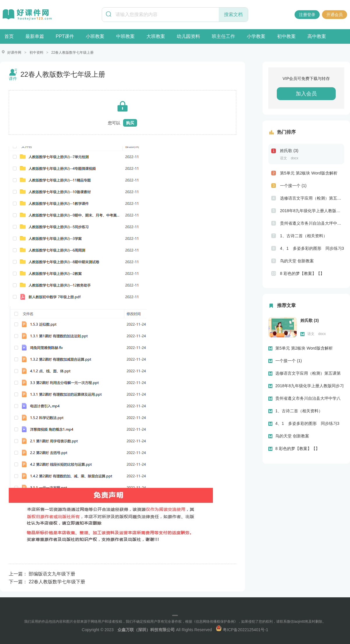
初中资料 (36, 53)
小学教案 (256, 36)
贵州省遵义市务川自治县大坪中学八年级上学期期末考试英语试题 (312, 223)
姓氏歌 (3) (289, 150)
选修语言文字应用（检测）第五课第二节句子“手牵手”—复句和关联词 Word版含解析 (312, 198)
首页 (9, 36)
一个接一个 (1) (293, 185)
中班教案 (125, 36)
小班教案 (95, 36)
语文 (283, 158)
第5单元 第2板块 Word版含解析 (309, 173)
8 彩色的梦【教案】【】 (302, 273)
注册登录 (307, 15)
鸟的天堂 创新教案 (297, 261)
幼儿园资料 (188, 36)
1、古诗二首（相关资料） (304, 235)
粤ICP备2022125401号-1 (242, 629)
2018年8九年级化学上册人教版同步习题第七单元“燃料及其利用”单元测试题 (312, 210)
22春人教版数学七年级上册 (72, 53)
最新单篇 (35, 36)
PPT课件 (65, 36)
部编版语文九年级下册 (52, 574)
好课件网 (14, 53)
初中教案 (286, 36)
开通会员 (335, 15)
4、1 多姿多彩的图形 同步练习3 (312, 248)
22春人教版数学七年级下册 (57, 581)
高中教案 (317, 36)
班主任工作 (223, 36)
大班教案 (156, 36)
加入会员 (306, 93)
